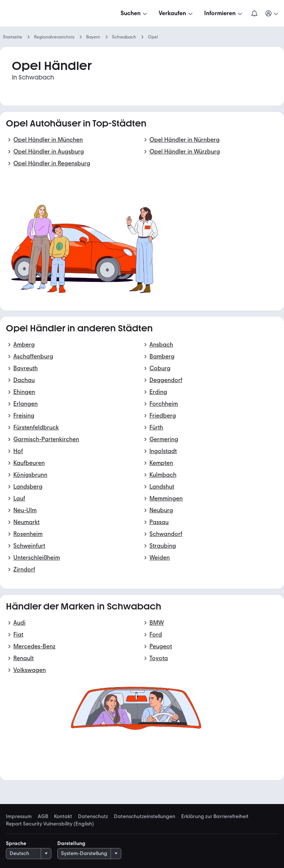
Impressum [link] (19, 817)
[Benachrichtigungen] (254, 13)
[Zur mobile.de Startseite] (62, 13)
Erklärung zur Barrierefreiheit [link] (215, 817)
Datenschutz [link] (93, 817)
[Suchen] (135, 13)
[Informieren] (224, 13)
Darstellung (71, 843)
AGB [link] (43, 817)
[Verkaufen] (176, 13)
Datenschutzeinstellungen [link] (145, 817)
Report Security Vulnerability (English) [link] (50, 824)
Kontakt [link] (63, 817)
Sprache (16, 843)
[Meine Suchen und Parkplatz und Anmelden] (272, 13)
